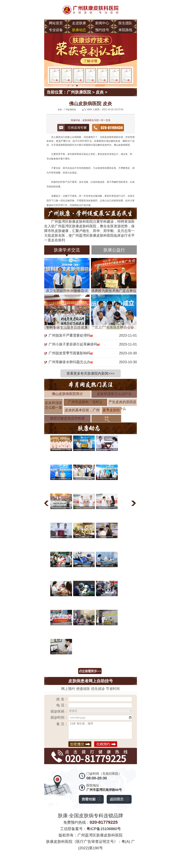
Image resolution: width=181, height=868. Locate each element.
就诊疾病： (59, 711)
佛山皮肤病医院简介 (67, 394)
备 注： (62, 724)
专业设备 (56, 30)
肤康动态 (79, 30)
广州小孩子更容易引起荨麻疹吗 (73, 344)
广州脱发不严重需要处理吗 (69, 335)
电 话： (62, 705)
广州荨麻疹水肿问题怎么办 (69, 362)
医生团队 (125, 23)
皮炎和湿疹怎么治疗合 (114, 394)
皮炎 (100, 92)
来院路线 (125, 30)
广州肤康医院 (79, 92)
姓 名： (62, 699)
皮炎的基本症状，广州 (82, 410)
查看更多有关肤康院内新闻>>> (90, 373)
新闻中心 (102, 23)
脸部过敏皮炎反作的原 (67, 418)
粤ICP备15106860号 (104, 829)
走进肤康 (79, 23)
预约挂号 (102, 30)
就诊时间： (59, 717)
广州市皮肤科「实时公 (85, 402)
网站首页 (56, 23)
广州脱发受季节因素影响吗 (69, 353)
